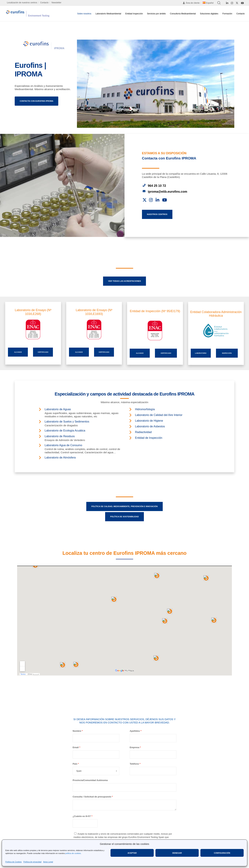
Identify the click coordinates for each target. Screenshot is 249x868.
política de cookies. (73, 853)
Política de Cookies (13, 862)
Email (76, 747)
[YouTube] (242, 3)
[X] (237, 3)
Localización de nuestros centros (22, 3)
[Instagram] (232, 3)
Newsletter (56, 3)
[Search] (219, 3)
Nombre (77, 731)
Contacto (44, 3)
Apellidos (135, 731)
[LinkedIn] (227, 3)
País (75, 764)
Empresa (134, 747)
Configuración (222, 853)
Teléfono (134, 764)
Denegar (177, 853)
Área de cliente (191, 3)
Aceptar (132, 853)
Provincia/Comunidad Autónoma (90, 780)
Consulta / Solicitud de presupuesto (92, 797)
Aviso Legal (48, 862)
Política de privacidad (32, 862)
